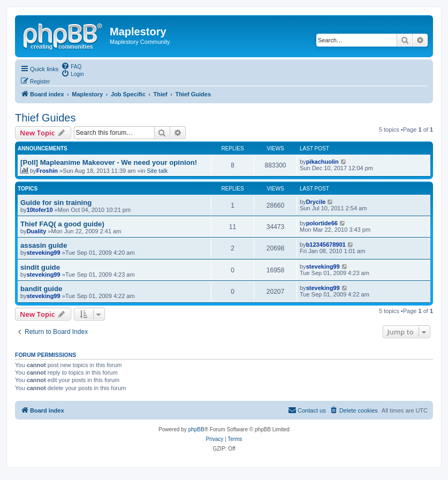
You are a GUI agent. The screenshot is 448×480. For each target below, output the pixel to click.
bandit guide (41, 289)
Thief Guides (45, 118)
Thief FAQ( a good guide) (62, 224)
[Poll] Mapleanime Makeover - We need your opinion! (109, 162)
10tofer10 (40, 210)
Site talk (157, 171)
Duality (37, 231)
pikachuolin (322, 162)
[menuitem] (71, 66)
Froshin (47, 171)
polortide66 (322, 223)
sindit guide (40, 267)
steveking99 (44, 253)
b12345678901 (326, 245)
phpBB (196, 429)
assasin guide (44, 245)
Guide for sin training (56, 203)
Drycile (316, 202)
